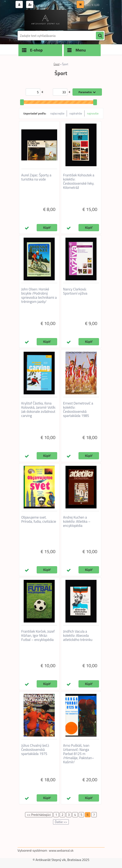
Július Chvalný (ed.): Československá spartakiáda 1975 (35, 750)
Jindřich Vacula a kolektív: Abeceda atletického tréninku (78, 636)
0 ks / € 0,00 (92, 5)
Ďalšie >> (61, 822)
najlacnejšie (57, 113)
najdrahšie (76, 113)
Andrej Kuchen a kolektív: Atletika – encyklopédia (77, 521)
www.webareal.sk (61, 850)
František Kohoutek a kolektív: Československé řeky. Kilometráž (79, 181)
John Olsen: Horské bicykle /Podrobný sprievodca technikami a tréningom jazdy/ (39, 295)
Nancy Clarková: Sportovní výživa (75, 291)
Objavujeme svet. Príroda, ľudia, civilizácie (39, 519)
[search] (100, 36)
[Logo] (46, 20)
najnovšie (93, 113)
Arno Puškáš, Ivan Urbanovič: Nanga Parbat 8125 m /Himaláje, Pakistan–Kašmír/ (79, 754)
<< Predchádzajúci (39, 815)
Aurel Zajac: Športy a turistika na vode (36, 177)
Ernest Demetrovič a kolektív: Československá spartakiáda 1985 (78, 409)
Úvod (57, 64)
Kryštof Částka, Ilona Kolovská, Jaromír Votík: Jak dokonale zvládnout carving (39, 409)
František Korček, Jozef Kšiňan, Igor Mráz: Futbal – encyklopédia (38, 636)
